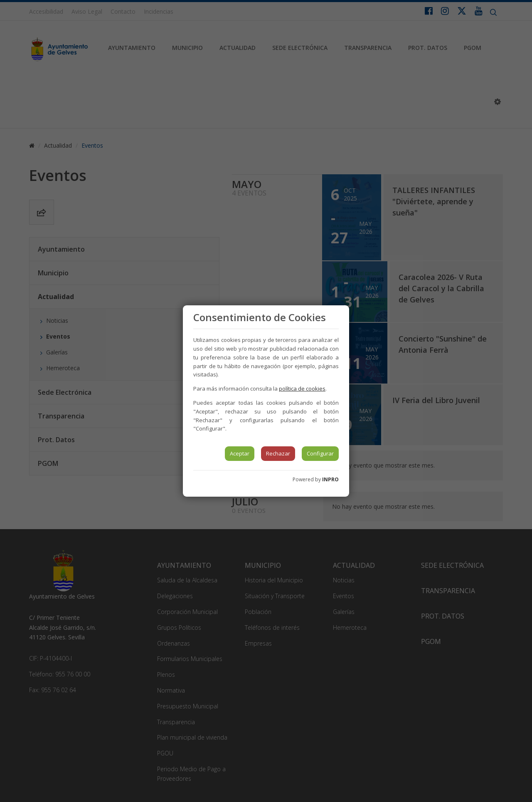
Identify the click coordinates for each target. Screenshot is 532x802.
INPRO (330, 479)
